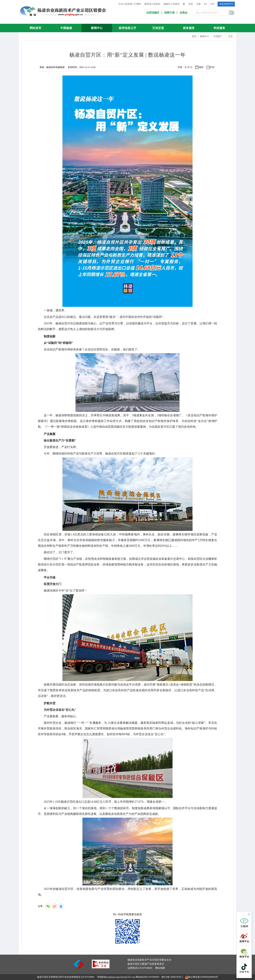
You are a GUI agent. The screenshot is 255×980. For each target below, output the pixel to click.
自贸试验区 (153, 13)
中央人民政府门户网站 (130, 4)
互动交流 (158, 28)
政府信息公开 (127, 28)
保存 (201, 67)
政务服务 (189, 28)
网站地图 (160, 968)
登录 (191, 4)
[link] (101, 968)
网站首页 (35, 28)
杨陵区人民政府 (172, 4)
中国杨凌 (66, 28)
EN (205, 4)
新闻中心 (97, 28)
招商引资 (169, 13)
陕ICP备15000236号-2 (172, 977)
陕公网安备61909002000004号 (203, 977)
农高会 (183, 13)
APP (212, 4)
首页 (194, 36)
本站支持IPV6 (226, 4)
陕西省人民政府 (152, 4)
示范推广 (218, 36)
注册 (198, 4)
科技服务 (219, 28)
